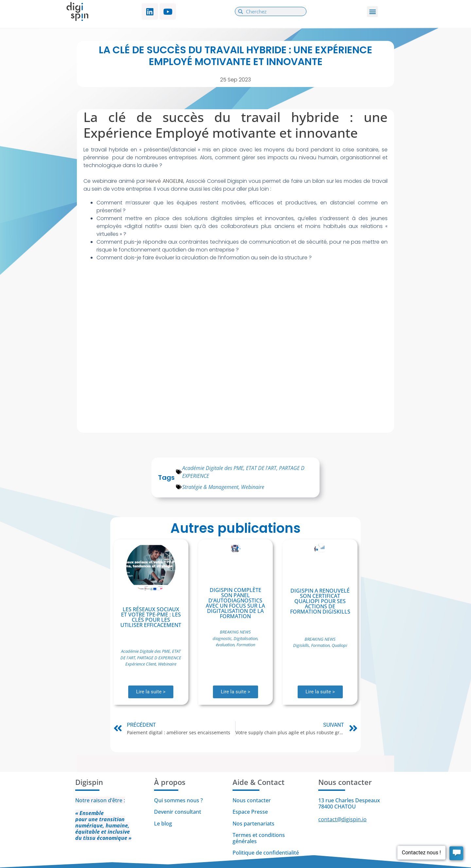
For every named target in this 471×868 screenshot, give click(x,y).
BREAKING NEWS (235, 632)
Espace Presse (250, 812)
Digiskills (301, 645)
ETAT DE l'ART (261, 468)
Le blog (163, 824)
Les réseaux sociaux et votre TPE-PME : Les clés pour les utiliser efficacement (151, 617)
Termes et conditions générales (259, 838)
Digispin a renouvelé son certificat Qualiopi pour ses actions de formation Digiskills (320, 601)
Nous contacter (252, 800)
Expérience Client (141, 664)
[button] (372, 12)
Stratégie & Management (210, 487)
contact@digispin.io (342, 819)
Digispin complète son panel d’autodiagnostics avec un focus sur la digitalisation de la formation (235, 603)
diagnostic (222, 638)
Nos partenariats (253, 824)
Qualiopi (339, 645)
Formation (246, 645)
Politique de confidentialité (266, 853)
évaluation (225, 645)
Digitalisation (245, 638)
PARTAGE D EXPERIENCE (159, 658)
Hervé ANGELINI (165, 181)
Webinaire (253, 487)
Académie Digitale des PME (213, 468)
